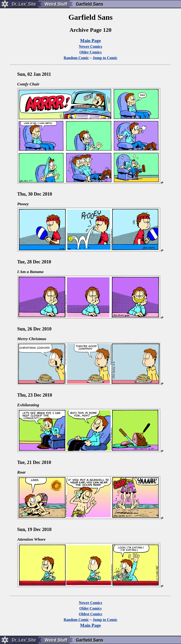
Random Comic (76, 58)
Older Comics (90, 52)
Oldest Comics (90, 614)
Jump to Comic (105, 58)
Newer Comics (91, 46)
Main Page (90, 41)
